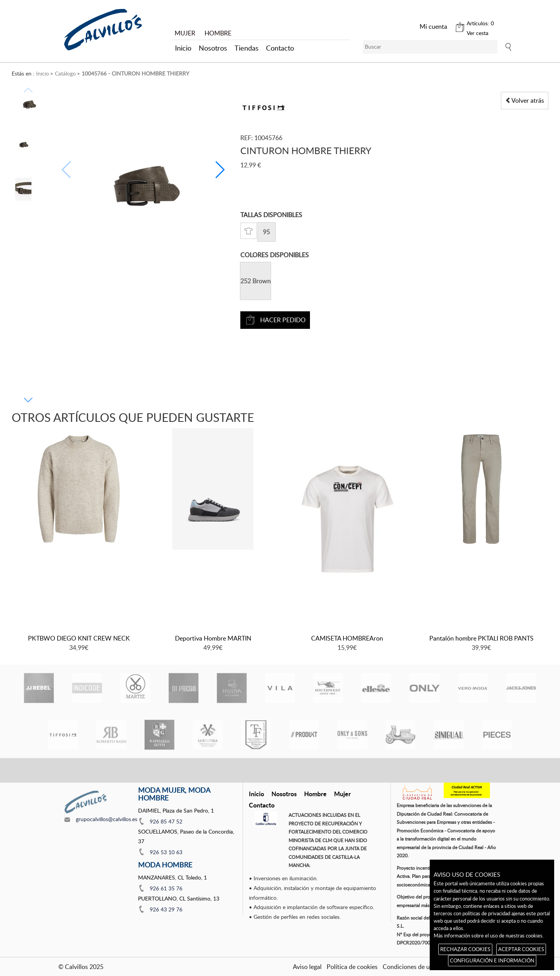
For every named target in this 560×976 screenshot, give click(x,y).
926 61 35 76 (166, 888)
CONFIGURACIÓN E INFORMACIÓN (492, 960)
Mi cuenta (433, 26)
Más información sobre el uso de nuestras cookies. (489, 936)
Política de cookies (352, 967)
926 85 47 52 (166, 821)
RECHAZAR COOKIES (465, 949)
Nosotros (213, 48)
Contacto (280, 48)
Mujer (342, 794)
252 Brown (255, 281)
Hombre (315, 794)
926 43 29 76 (166, 909)
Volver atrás (525, 100)
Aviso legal (307, 967)
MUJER (185, 33)
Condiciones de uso (409, 967)
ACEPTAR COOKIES (521, 949)
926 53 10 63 (166, 852)
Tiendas (247, 48)
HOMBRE (218, 33)
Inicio (183, 48)
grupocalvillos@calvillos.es (107, 819)
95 (266, 232)
